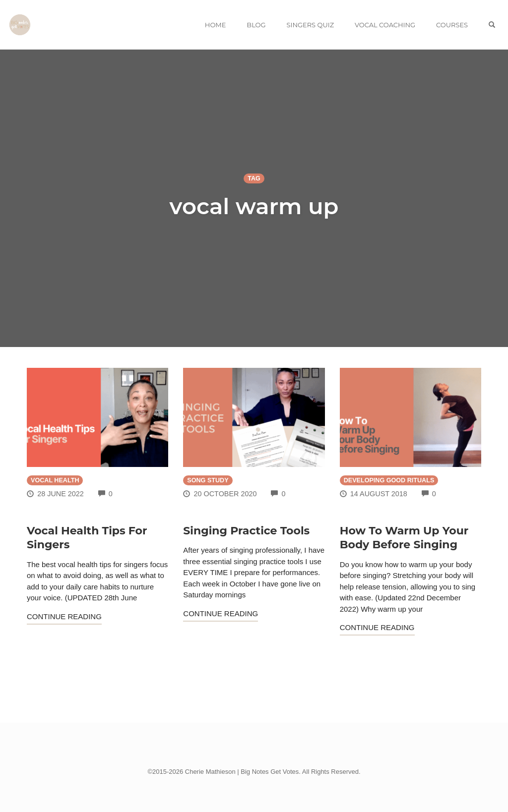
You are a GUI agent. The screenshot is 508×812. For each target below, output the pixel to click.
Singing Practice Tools (246, 531)
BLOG (256, 25)
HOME (216, 25)
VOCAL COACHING (385, 25)
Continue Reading (64, 616)
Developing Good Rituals (389, 480)
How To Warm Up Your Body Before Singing (404, 538)
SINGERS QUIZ (310, 25)
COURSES (452, 25)
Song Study (208, 480)
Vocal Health (55, 480)
